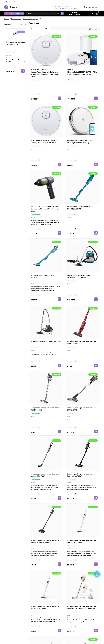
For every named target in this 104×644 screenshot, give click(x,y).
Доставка (9, 2)
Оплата (16, 2)
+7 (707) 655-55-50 (89, 7)
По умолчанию (36, 29)
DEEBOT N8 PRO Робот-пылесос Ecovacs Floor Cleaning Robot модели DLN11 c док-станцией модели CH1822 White (45, 73)
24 (47, 29)
